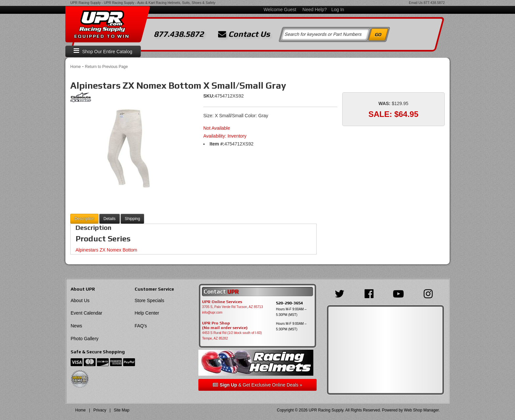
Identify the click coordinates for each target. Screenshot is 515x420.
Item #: (217, 144)
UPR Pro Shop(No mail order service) (225, 325)
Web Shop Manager (421, 410)
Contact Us (244, 34)
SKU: (209, 96)
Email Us (416, 3)
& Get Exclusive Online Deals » (257, 385)
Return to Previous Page (106, 67)
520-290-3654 (289, 303)
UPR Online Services (222, 302)
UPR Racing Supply (86, 3)
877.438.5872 (434, 3)
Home (76, 67)
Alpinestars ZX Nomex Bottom (106, 250)
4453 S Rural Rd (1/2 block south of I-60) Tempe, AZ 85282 (232, 336)
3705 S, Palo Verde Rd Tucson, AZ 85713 (232, 307)
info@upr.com (212, 312)
